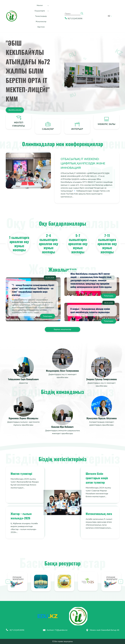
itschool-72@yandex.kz (55, 630)
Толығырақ (48, 316)
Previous (8, 582)
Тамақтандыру (41, 16)
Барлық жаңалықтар (62, 329)
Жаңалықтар (41, 22)
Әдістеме (41, 27)
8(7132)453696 (15, 630)
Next (121, 582)
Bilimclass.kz (15, 110)
